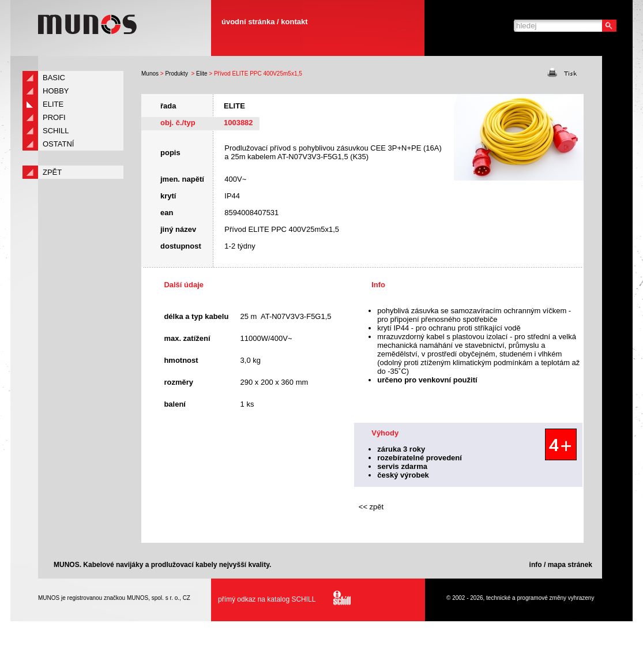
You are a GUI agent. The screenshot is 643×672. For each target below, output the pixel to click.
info (536, 565)
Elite (202, 74)
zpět (52, 172)
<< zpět (371, 507)
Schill (56, 131)
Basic (54, 78)
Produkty (176, 74)
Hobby (56, 91)
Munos (150, 74)
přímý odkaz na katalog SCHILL (281, 599)
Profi (54, 117)
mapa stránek (570, 565)
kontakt (294, 22)
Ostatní (58, 144)
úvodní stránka (248, 22)
